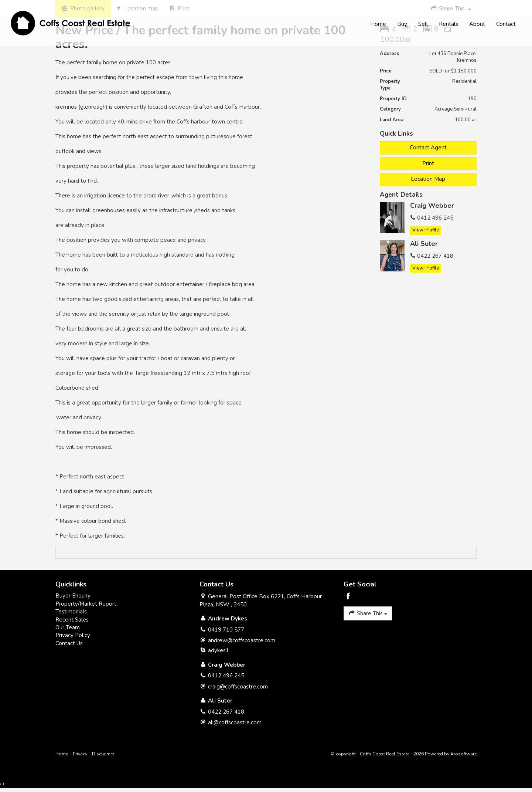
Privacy (80, 754)
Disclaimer (103, 754)
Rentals (448, 24)
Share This (368, 613)
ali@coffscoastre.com (235, 722)
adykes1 (219, 650)
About (477, 24)
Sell (423, 24)
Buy (402, 24)
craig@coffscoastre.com (238, 687)
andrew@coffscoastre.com (242, 640)
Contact (506, 24)
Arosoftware (463, 754)
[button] (428, 164)
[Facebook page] (348, 597)
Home (378, 24)
